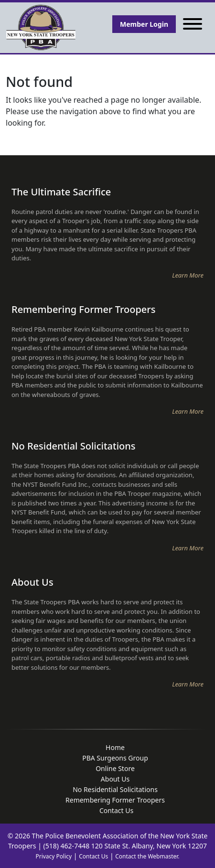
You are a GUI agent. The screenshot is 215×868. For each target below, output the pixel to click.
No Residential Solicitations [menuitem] (115, 789)
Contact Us (93, 856)
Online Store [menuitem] (115, 768)
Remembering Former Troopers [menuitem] (115, 800)
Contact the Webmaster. (147, 856)
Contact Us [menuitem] (116, 810)
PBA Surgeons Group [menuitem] (115, 758)
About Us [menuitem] (115, 779)
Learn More (188, 275)
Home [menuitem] (115, 747)
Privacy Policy (54, 856)
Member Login (144, 24)
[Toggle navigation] (193, 24)
